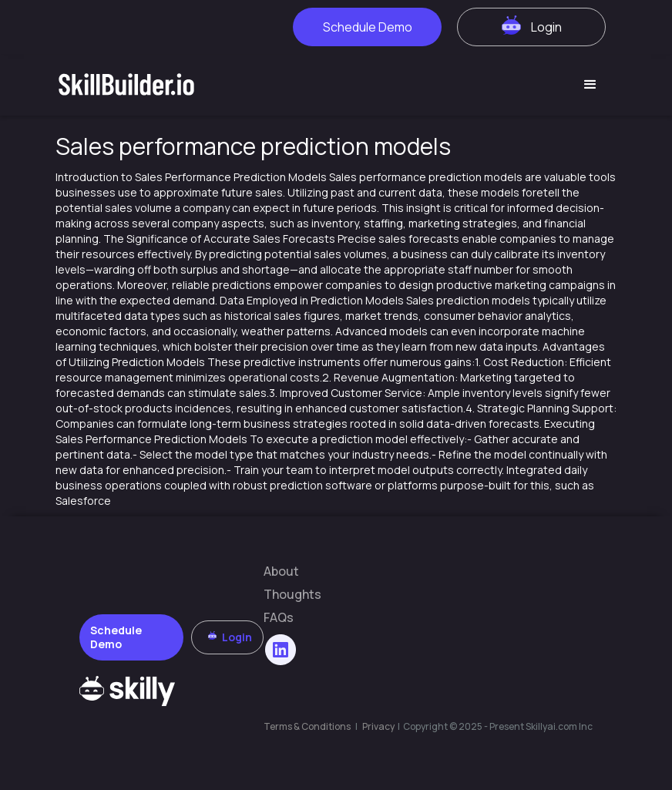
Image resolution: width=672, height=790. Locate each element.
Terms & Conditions (307, 726)
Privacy (379, 726)
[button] (590, 85)
